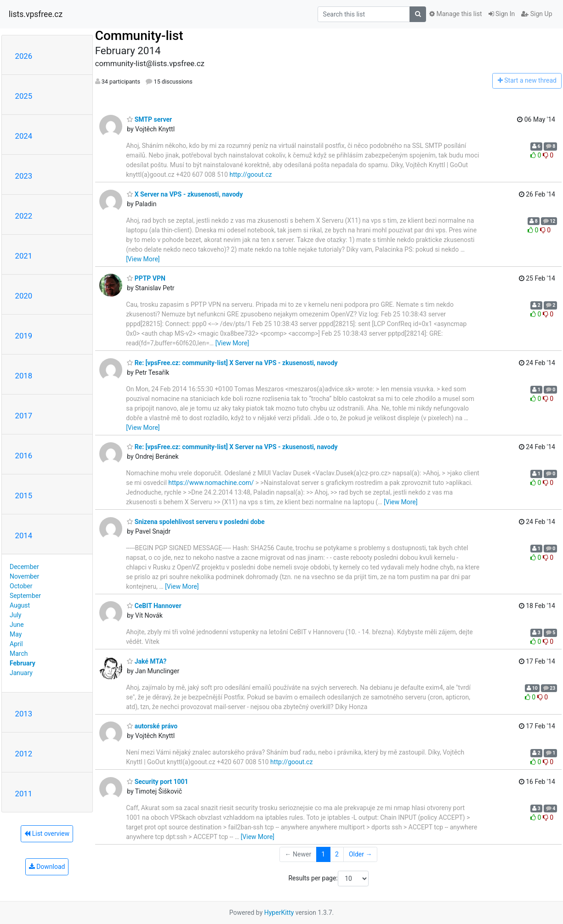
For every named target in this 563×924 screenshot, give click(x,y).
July (15, 615)
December (24, 567)
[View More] (143, 259)
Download (47, 867)
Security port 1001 (157, 782)
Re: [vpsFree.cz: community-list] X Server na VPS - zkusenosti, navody (232, 363)
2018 (24, 376)
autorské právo (152, 726)
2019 (24, 336)
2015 (24, 496)
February (23, 663)
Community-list (139, 36)
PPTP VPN (146, 278)
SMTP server (149, 119)
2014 (24, 535)
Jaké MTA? (147, 661)
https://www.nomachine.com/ (211, 483)
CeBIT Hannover (154, 606)
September (25, 596)
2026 (24, 56)
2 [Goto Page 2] (337, 854)
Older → (361, 854)
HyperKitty (279, 913)
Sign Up (537, 14)
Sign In (502, 14)
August (20, 605)
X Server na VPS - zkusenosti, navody (185, 194)
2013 (24, 714)
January (21, 673)
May (16, 634)
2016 (24, 456)
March (19, 654)
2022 (24, 216)
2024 (24, 136)
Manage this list (455, 14)
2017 (24, 416)
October (21, 586)
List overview (47, 834)
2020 (24, 296)
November (24, 576)
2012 (24, 754)
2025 (24, 96)
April (16, 644)
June (17, 625)
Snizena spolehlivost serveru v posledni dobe (196, 522)
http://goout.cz (250, 175)
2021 (24, 256)
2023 (24, 176)
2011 (24, 794)
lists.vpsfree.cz (36, 14)
